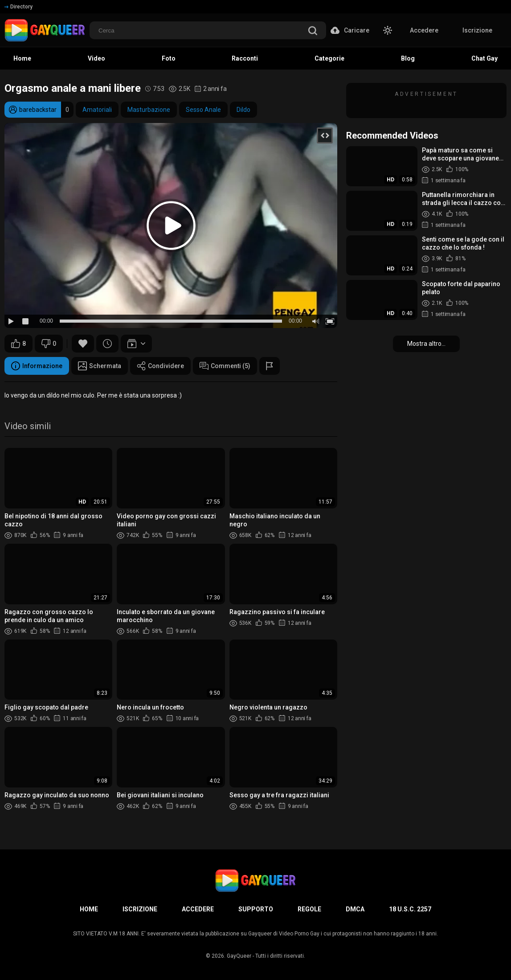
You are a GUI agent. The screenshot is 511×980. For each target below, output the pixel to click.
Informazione (37, 366)
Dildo (243, 110)
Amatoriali (97, 110)
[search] (313, 31)
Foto (169, 58)
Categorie (329, 58)
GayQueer (239, 956)
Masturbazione (149, 110)
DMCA (355, 909)
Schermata (100, 366)
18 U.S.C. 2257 (410, 909)
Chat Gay (484, 58)
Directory (18, 7)
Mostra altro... (426, 344)
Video (96, 58)
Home (22, 58)
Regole (309, 909)
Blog (408, 58)
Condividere (160, 366)
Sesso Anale (203, 110)
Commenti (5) (225, 366)
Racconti (245, 58)
